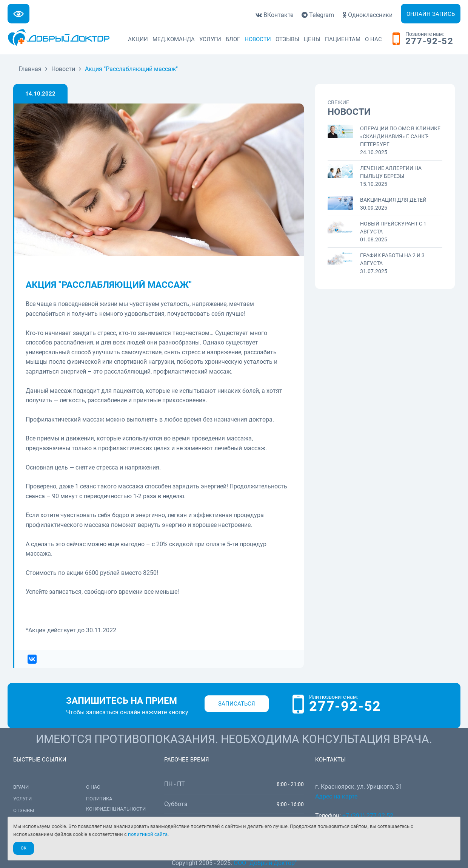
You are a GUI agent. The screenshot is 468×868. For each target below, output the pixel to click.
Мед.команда (174, 39)
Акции (138, 39)
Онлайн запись (431, 14)
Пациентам (343, 39)
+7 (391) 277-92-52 (368, 816)
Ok (24, 848)
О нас (373, 39)
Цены (312, 39)
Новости (258, 39)
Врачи (21, 787)
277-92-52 (429, 42)
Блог (233, 39)
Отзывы (287, 39)
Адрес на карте (336, 796)
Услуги (210, 39)
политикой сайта (148, 834)
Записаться (237, 704)
